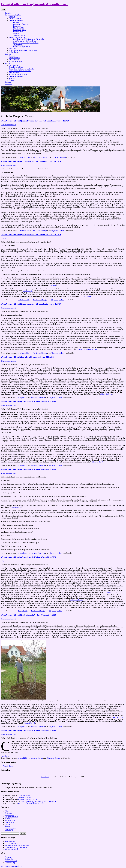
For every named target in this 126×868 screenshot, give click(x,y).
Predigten (8, 824)
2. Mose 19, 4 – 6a (106, 394)
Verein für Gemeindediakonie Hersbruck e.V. (24, 50)
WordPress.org (10, 863)
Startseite (8, 13)
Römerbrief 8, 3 (97, 462)
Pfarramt (12, 56)
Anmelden (8, 857)
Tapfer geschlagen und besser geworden (31, 803)
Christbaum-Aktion (24, 796)
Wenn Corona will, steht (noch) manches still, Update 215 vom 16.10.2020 (31, 161)
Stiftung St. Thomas (16, 61)
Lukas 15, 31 (109, 592)
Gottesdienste (14, 65)
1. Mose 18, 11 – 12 (76, 600)
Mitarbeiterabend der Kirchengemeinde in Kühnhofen (38, 801)
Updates (63, 157)
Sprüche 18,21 (28, 291)
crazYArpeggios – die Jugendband (25, 41)
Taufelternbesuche (19, 35)
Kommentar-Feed (11, 861)
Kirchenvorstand (15, 58)
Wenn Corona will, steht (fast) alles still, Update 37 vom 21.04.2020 (28, 557)
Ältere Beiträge (7, 766)
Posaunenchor (18, 32)
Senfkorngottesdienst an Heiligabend (17, 845)
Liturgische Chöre (19, 28)
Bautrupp (16, 22)
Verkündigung (14, 52)
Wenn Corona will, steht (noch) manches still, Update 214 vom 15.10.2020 (31, 235)
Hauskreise (17, 26)
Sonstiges (12, 80)
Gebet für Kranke (15, 19)
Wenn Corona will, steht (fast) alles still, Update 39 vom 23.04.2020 (28, 402)
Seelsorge (12, 48)
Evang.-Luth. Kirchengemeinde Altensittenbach (35, 4)
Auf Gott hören (14, 73)
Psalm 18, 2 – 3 (30, 723)
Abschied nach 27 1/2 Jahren (28, 799)
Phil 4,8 (54, 285)
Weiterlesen (6, 756)
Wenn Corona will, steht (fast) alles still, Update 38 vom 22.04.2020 (28, 469)
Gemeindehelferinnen (20, 24)
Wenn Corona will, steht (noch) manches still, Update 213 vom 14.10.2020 (31, 304)
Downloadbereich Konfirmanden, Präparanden (29, 39)
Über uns (8, 54)
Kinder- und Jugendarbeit (18, 37)
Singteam (16, 34)
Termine (8, 63)
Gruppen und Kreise (16, 20)
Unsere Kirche (14, 60)
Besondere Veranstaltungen (18, 75)
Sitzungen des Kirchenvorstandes (20, 71)
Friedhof (12, 17)
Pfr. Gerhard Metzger (41, 157)
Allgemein (56, 157)
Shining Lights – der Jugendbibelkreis (26, 43)
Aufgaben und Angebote (13, 15)
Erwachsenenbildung (16, 67)
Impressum (9, 84)
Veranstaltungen (10, 828)
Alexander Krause (37, 758)
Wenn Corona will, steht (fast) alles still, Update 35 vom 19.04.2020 (28, 731)
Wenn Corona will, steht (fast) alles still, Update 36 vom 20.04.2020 (28, 615)
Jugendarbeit (13, 78)
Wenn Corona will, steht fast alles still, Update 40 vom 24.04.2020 (28, 357)
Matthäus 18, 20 (16, 507)
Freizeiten (8, 813)
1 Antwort (4, 239)
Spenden (8, 82)
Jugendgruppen (18, 45)
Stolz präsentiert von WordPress (11, 866)
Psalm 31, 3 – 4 (117, 717)
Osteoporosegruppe (20, 30)
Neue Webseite (10, 842)
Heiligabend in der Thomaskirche (16, 847)
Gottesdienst (45, 777)
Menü (3, 9)
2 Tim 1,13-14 (86, 296)
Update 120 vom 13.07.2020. (87, 350)
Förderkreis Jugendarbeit (22, 47)
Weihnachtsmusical (11, 849)
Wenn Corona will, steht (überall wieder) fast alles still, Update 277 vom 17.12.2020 (35, 121)
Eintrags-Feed (10, 859)
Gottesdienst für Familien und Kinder (22, 69)
